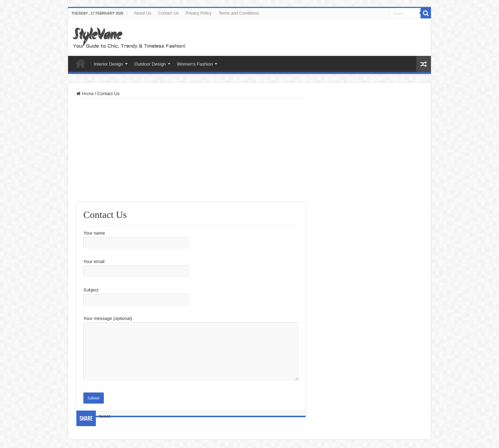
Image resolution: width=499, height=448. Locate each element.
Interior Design (109, 64)
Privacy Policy (199, 13)
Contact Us (168, 13)
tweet (105, 416)
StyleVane (97, 36)
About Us (143, 13)
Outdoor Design (150, 64)
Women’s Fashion (195, 64)
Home (81, 63)
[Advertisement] (191, 150)
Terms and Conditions (239, 13)
